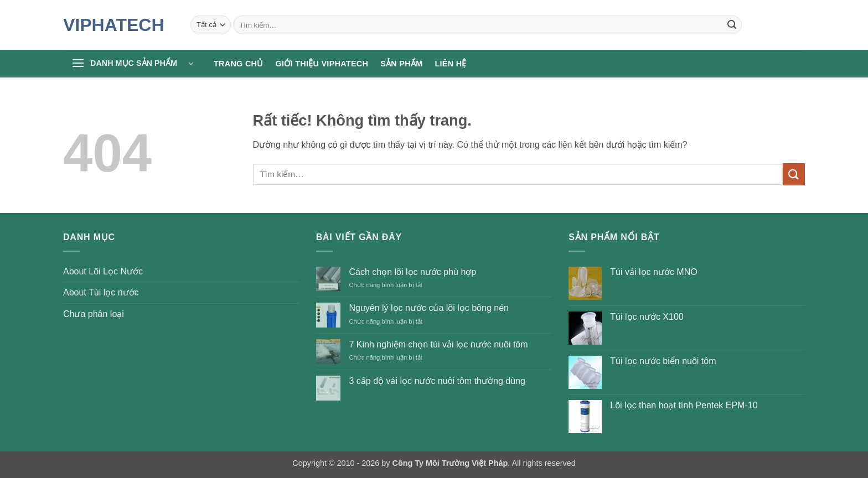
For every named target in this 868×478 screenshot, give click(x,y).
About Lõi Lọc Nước (103, 271)
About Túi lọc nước (101, 292)
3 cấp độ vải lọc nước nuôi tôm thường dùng (437, 381)
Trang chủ (239, 64)
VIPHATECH (114, 25)
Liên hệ (450, 64)
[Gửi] (732, 25)
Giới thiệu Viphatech (322, 64)
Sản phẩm (401, 64)
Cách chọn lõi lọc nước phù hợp (412, 272)
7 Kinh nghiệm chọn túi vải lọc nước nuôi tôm (438, 344)
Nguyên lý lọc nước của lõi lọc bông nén (428, 308)
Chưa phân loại (94, 314)
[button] (132, 64)
